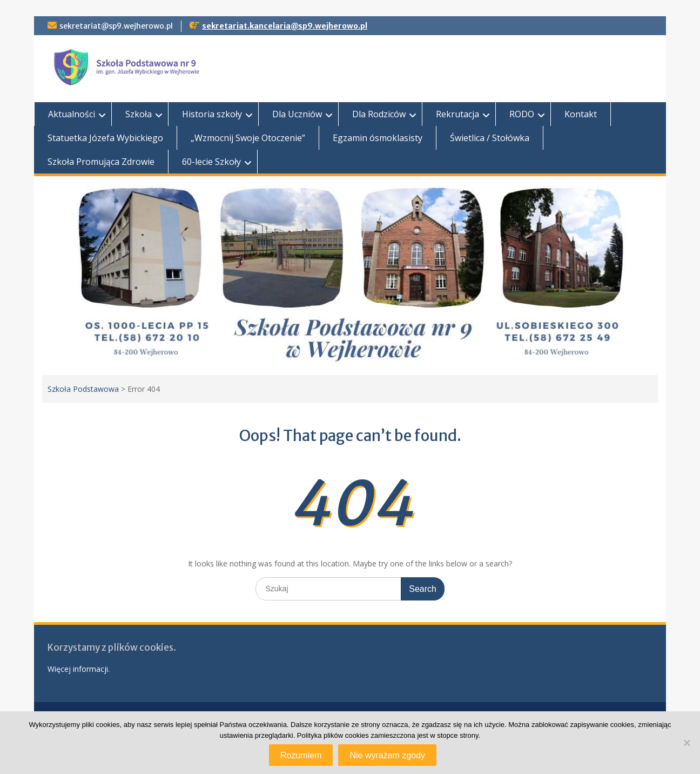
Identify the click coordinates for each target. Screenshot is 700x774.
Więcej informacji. (79, 669)
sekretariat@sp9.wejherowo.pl (116, 26)
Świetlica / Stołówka (490, 138)
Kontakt (581, 114)
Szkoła (139, 114)
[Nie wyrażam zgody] (686, 743)
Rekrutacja (457, 114)
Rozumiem (301, 755)
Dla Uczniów (297, 114)
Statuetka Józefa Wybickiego (105, 138)
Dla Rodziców (379, 114)
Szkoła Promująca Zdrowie (101, 162)
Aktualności (72, 114)
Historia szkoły (212, 114)
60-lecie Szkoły (211, 162)
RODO (522, 114)
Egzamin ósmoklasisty (378, 138)
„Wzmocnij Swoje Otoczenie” (248, 138)
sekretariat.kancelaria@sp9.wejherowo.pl (285, 26)
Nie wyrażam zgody (387, 755)
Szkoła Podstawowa (83, 389)
